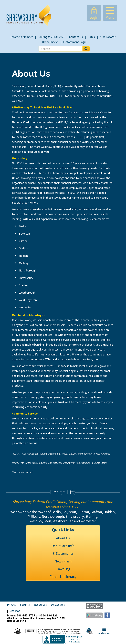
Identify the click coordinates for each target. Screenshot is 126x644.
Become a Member (21, 37)
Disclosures (58, 605)
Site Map (15, 611)
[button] (110, 13)
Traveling (63, 569)
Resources (40, 605)
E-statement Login (75, 42)
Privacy (11, 605)
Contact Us (76, 37)
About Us (63, 538)
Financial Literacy (63, 577)
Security (25, 605)
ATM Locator (108, 37)
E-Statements (63, 553)
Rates (91, 37)
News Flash (63, 561)
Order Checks (50, 42)
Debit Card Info (63, 546)
